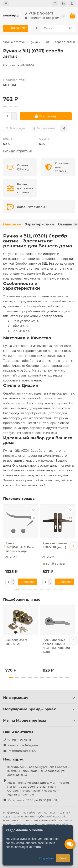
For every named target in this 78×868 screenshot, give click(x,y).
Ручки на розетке (12, 42)
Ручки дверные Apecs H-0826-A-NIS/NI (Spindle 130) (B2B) (56, 646)
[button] (5, 546)
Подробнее (47, 858)
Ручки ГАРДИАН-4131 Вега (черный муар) (20, 547)
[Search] (58, 28)
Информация (39, 698)
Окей (63, 858)
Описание (12, 224)
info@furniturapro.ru (22, 751)
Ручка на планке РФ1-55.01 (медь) (55, 545)
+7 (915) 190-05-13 (38, 14)
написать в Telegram (41, 18)
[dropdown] (6, 4)
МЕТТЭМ (9, 85)
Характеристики (39, 224)
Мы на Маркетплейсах (39, 720)
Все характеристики (18, 151)
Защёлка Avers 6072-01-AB (16, 642)
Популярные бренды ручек (39, 709)
